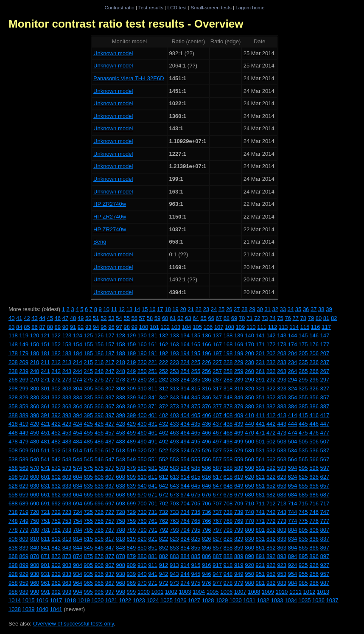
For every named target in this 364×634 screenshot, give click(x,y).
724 (78, 512)
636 (99, 486)
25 (221, 309)
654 (293, 486)
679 (239, 495)
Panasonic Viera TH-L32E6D (129, 78)
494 (185, 442)
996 (99, 592)
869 (24, 556)
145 (303, 335)
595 (303, 468)
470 (249, 433)
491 (153, 442)
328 (13, 397)
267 (325, 371)
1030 (236, 600)
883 (174, 556)
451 (45, 433)
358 (13, 406)
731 (153, 512)
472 (271, 433)
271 (45, 380)
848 (120, 548)
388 (13, 415)
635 (88, 486)
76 (288, 318)
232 (271, 362)
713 (282, 504)
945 (196, 574)
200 (249, 353)
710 (249, 504)
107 (219, 327)
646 (207, 486)
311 (153, 389)
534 (293, 450)
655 (303, 486)
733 (174, 512)
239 (24, 371)
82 (334, 318)
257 (217, 371)
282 (164, 380)
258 (228, 371)
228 (228, 362)
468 (228, 433)
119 (24, 335)
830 (249, 539)
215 (88, 362)
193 (174, 353)
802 (271, 530)
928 (13, 574)
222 (164, 362)
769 (239, 521)
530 (249, 450)
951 (260, 574)
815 (88, 539)
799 (239, 530)
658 (13, 495)
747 (325, 512)
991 (45, 592)
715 (303, 504)
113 (283, 327)
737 (217, 512)
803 (282, 530)
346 (207, 397)
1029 (222, 600)
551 (153, 459)
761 (153, 521)
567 (325, 459)
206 (314, 353)
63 (188, 318)
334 (78, 397)
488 (120, 442)
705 (196, 504)
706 (207, 504)
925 (303, 565)
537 (325, 450)
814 (78, 539)
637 (110, 486)
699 (132, 504)
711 (260, 504)
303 (67, 389)
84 (19, 327)
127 (110, 335)
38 (321, 309)
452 (56, 433)
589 (239, 468)
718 (13, 512)
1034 (291, 600)
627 (325, 477)
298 (13, 389)
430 (142, 424)
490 (142, 442)
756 (99, 521)
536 (314, 450)
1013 (323, 592)
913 (174, 565)
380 (249, 406)
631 (45, 486)
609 (132, 477)
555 (196, 459)
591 (260, 468)
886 (207, 556)
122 (56, 335)
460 (142, 433)
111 (262, 327)
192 (164, 353)
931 (45, 574)
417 (325, 415)
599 (24, 477)
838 (13, 548)
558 (228, 459)
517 (110, 450)
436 (207, 424)
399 (132, 415)
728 (120, 512)
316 (207, 389)
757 (110, 521)
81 (326, 318)
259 (239, 371)
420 (35, 424)
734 (185, 512)
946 (207, 574)
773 (282, 521)
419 (24, 424)
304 (78, 389)
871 (45, 556)
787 (110, 530)
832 (271, 539)
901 (45, 565)
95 (104, 327)
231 (260, 362)
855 (196, 548)
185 (88, 353)
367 (110, 406)
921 (260, 565)
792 (164, 530)
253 (174, 371)
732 (164, 512)
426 (99, 424)
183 (67, 353)
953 (282, 574)
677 (217, 495)
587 (217, 468)
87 (42, 327)
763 (174, 521)
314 (185, 389)
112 (273, 327)
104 (187, 327)
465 (196, 433)
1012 (309, 592)
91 (73, 327)
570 (35, 468)
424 (78, 424)
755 (88, 521)
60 (165, 318)
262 (271, 371)
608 (120, 477)
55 (126, 318)
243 (67, 371)
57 (142, 318)
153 (67, 344)
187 (110, 353)
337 (110, 397)
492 (164, 442)
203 (282, 353)
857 (217, 548)
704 (185, 504)
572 (56, 468)
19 (175, 309)
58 (150, 318)
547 (110, 459)
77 (295, 318)
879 (132, 556)
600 (35, 477)
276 (99, 380)
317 (217, 389)
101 (154, 327)
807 (325, 530)
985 (303, 583)
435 (196, 424)
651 (260, 486)
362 (56, 406)
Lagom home (250, 7)
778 (13, 530)
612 (164, 477)
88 (50, 327)
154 (78, 344)
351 (260, 397)
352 (271, 397)
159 (132, 344)
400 (142, 415)
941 (153, 574)
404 (185, 415)
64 (196, 318)
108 (230, 327)
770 (249, 521)
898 (13, 565)
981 (260, 583)
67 (219, 318)
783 (67, 530)
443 (282, 424)
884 (185, 556)
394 (78, 415)
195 (196, 353)
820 (142, 539)
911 (153, 565)
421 (45, 424)
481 (45, 442)
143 (282, 335)
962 (56, 583)
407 (217, 415)
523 (174, 450)
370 (142, 406)
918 (228, 565)
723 (67, 512)
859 (239, 548)
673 (174, 495)
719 (24, 512)
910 (142, 565)
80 (319, 318)
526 (207, 450)
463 (174, 433)
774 (293, 521)
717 (325, 504)
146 (314, 335)
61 (173, 318)
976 (207, 583)
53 (111, 318)
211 (45, 362)
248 (120, 371)
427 (110, 424)
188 (120, 353)
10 (106, 309)
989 (24, 592)
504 (293, 442)
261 (260, 371)
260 (249, 371)
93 (88, 327)
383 (282, 406)
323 (282, 389)
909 (132, 565)
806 (314, 530)
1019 (84, 600)
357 (325, 397)
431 (153, 424)
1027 (194, 600)
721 (45, 512)
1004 (199, 592)
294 (293, 380)
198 (228, 353)
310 (142, 389)
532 (271, 450)
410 (249, 415)
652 (271, 486)
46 (58, 318)
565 (303, 459)
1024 (153, 600)
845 (88, 548)
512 (56, 450)
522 (164, 450)
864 (293, 548)
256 (207, 371)
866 (314, 548)
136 (207, 335)
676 (207, 495)
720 (35, 512)
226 (207, 362)
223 (174, 362)
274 (78, 380)
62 (180, 318)
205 (303, 353)
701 (153, 504)
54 (119, 318)
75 (280, 318)
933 (67, 574)
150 (35, 344)
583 (174, 468)
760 (142, 521)
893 (282, 556)
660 (35, 495)
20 (183, 309)
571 (45, 468)
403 (174, 415)
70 (242, 318)
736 (207, 512)
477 (325, 433)
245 (88, 371)
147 (325, 335)
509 (24, 450)
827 (217, 539)
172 (271, 344)
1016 (42, 600)
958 (13, 583)
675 (196, 495)
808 (13, 539)
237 (325, 362)
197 (217, 353)
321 (260, 389)
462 (164, 433)
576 (99, 468)
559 (239, 459)
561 (260, 459)
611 (153, 477)
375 (196, 406)
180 (35, 353)
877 (110, 556)
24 (214, 309)
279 (132, 380)
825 (196, 539)
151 (45, 344)
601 (45, 477)
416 (314, 415)
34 (291, 309)
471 (260, 433)
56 (134, 318)
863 (282, 548)
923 (282, 565)
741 (260, 512)
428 (120, 424)
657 (325, 486)
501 (260, 442)
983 (282, 583)
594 (293, 468)
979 (239, 583)
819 (132, 539)
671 (153, 495)
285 (196, 380)
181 (45, 353)
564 (293, 459)
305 (88, 389)
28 (244, 309)
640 (142, 486)
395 (88, 415)
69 (234, 318)
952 (271, 574)
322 (271, 389)
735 (196, 512)
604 (78, 477)
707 (217, 504)
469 (239, 433)
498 (228, 442)
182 (56, 353)
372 (164, 406)
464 (185, 433)
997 (110, 592)
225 (196, 362)
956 (314, 574)
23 (206, 309)
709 (239, 504)
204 (293, 353)
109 (241, 327)
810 (35, 539)
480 (35, 442)
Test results (151, 7)
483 (67, 442)
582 (164, 468)
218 (120, 362)
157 (110, 344)
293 (282, 380)
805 (303, 530)
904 (78, 565)
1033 (277, 600)
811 (45, 539)
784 (78, 530)
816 (99, 539)
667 (110, 495)
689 (24, 504)
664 (78, 495)
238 (13, 371)
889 (239, 556)
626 (314, 477)
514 (78, 450)
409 (239, 415)
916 (207, 565)
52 (104, 318)
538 (13, 459)
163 (174, 344)
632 (56, 486)
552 (164, 459)
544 (78, 459)
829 (239, 539)
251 (153, 371)
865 (303, 548)
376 (207, 406)
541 (45, 459)
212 (56, 362)
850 (142, 548)
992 (56, 592)
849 (132, 548)
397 (110, 415)
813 (67, 539)
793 (174, 530)
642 (164, 486)
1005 (213, 592)
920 (249, 565)
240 (35, 371)
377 (217, 406)
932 (56, 574)
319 (239, 389)
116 (316, 327)
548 (120, 459)
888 (228, 556)
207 (325, 353)
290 (249, 380)
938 (120, 574)
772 (271, 521)
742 (271, 512)
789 (132, 530)
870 (35, 556)
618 (228, 477)
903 (67, 565)
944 (185, 574)
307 (110, 389)
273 (67, 380)
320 (249, 389)
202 (271, 353)
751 (45, 521)
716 (314, 504)
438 (228, 424)
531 (260, 450)
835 (303, 539)
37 (314, 309)
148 (13, 344)
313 (174, 389)
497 (217, 442)
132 (164, 335)
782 (56, 530)
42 (27, 318)
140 (249, 335)
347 (217, 397)
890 (249, 556)
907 (110, 565)
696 (99, 504)
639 (132, 486)
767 (217, 521)
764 (185, 521)
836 (314, 539)
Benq (100, 242)
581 (153, 468)
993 (67, 592)
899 (24, 565)
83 (11, 327)
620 (249, 477)
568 (13, 468)
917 (217, 565)
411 (260, 415)
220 (142, 362)
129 (132, 335)
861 (260, 548)
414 (293, 415)
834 (293, 539)
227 (217, 362)
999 (132, 592)
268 (13, 380)
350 (249, 397)
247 (110, 371)
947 (217, 574)
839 (24, 548)
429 (132, 424)
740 (249, 512)
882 (164, 556)
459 (132, 433)
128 (120, 335)
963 (67, 583)
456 (99, 433)
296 (314, 380)
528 (228, 450)
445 (303, 424)
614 (185, 477)
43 (34, 318)
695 (88, 504)
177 (325, 344)
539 (24, 459)
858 (228, 548)
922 (271, 565)
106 (208, 327)
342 (164, 397)
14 (137, 309)
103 (176, 327)
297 (325, 380)
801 (260, 530)
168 (228, 344)
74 (272, 318)
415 (303, 415)
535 (303, 450)
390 (35, 415)
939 (132, 574)
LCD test (177, 7)
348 (228, 397)
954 (293, 574)
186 (99, 353)
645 (196, 486)
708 (228, 504)
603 (67, 477)
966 (99, 583)
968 (120, 583)
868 (13, 556)
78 (303, 318)
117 (326, 327)
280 (142, 380)
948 (228, 574)
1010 (281, 592)
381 (260, 406)
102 (165, 327)
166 (207, 344)
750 (35, 521)
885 (196, 556)
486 (99, 442)
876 (99, 556)
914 (185, 565)
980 (249, 583)
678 (228, 495)
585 (196, 468)
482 (56, 442)
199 (239, 353)
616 (207, 477)
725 (88, 512)
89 (58, 327)
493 (174, 442)
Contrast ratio (119, 7)
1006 (226, 592)
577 (110, 468)
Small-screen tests (211, 7)
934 (78, 574)
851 (153, 548)
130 (142, 335)
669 (132, 495)
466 (207, 433)
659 (24, 495)
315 (196, 389)
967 (110, 583)
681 (260, 495)
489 (132, 442)
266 (314, 371)
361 (45, 406)
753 (67, 521)
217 (110, 362)
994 (78, 592)
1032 (263, 600)
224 (185, 362)
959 (24, 583)
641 (153, 486)
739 (239, 512)
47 (65, 318)
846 (99, 548)
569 (24, 468)
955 (303, 574)
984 (293, 583)
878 (120, 556)
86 (34, 327)
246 (99, 371)
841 (45, 548)
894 (293, 556)
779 (24, 530)
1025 (167, 600)
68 (227, 318)
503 (282, 442)
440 (249, 424)
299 (24, 389)
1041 (56, 609)
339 (132, 397)
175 (303, 344)
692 (56, 504)
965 (88, 583)
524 (185, 450)
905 (88, 565)
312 (164, 389)
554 (185, 459)
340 (142, 397)
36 (306, 309)
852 (164, 548)
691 (45, 504)
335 (88, 397)
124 (78, 335)
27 (237, 309)
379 (239, 406)
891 (260, 556)
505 (303, 442)
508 (13, 450)
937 (110, 574)
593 (282, 468)
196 (207, 353)
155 (88, 344)
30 (260, 309)
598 (13, 477)
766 (207, 521)
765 (196, 521)
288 (228, 380)
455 (88, 433)
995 (88, 592)
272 (56, 380)
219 (132, 362)
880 (142, 556)
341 (153, 397)
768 (228, 521)
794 (185, 530)
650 (249, 486)
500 (249, 442)
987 (325, 583)
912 (164, 565)
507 (325, 442)
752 (56, 521)
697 (110, 504)
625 (303, 477)
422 (56, 424)
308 (120, 389)
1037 (332, 600)
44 (42, 318)
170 (249, 344)
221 (153, 362)
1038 (15, 609)
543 (67, 459)
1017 (56, 600)
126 (99, 335)
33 (283, 309)
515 (88, 450)
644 (185, 486)
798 (228, 530)
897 (325, 556)
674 (185, 495)
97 (119, 327)
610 (142, 477)
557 (217, 459)
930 (35, 574)
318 (228, 389)
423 (67, 424)
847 (110, 548)
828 (228, 539)
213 (67, 362)
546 (99, 459)
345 (196, 397)
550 (142, 459)
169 (239, 344)
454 (78, 433)
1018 (70, 600)
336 (99, 397)
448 (13, 433)
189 (132, 353)
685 (303, 495)
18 (168, 309)
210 (35, 362)
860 (249, 548)
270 (35, 380)
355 (303, 397)
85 (27, 327)
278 (120, 380)
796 (207, 530)
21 (190, 309)
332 (56, 397)
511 (45, 450)
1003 (185, 592)
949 (239, 574)
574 (78, 468)
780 (35, 530)
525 (196, 450)
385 (303, 406)
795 (196, 530)
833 (282, 539)
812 (56, 539)
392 (56, 415)
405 (196, 415)
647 (217, 486)
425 (88, 424)
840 (35, 548)
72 (257, 318)
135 (196, 335)
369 (132, 406)
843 (67, 548)
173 (282, 344)
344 (185, 397)
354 (293, 397)
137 (217, 335)
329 (24, 397)
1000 (144, 592)
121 (45, 335)
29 (252, 309)
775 (303, 521)
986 (314, 583)
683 (282, 495)
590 (249, 468)
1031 (249, 600)
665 (88, 495)
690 (35, 504)
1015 (29, 600)
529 (239, 450)
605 (88, 477)
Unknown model (113, 53)
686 (314, 495)
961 (45, 583)
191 (153, 353)
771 (260, 521)
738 (228, 512)
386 (314, 406)
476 (314, 433)
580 (142, 468)
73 (265, 318)
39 (329, 309)
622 (271, 477)
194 (185, 353)
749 (24, 521)
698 (120, 504)
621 (260, 477)
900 (35, 565)
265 (303, 371)
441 (260, 424)
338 (120, 397)
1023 (139, 600)
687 (325, 495)
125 (88, 335)
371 (153, 406)
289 (239, 380)
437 (217, 424)
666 (99, 495)
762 (164, 521)
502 (271, 442)
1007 (240, 592)
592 (271, 468)
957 (325, 574)
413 (282, 415)
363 (67, 406)
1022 (125, 600)
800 (249, 530)
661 (45, 495)
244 (78, 371)
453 (67, 433)
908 (120, 565)
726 (99, 512)
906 (99, 565)
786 (99, 530)
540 (35, 459)
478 (13, 442)
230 (249, 362)
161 (153, 344)
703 (174, 504)
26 (229, 309)
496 (207, 442)
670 (142, 495)
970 (142, 583)
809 (24, 539)
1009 (268, 592)
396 (99, 415)
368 (120, 406)
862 (271, 548)
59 (157, 318)
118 (13, 335)
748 (13, 521)
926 (314, 565)
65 (203, 318)
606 (99, 477)
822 (164, 539)
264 (293, 371)
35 (298, 309)
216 (99, 362)
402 (164, 415)
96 (111, 327)
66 (211, 318)
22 (199, 309)
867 (325, 548)
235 (303, 362)
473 (282, 433)
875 (88, 556)
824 (185, 539)
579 (132, 468)
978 (228, 583)
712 (271, 504)
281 (153, 380)
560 (249, 459)
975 (196, 583)
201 (260, 353)
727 (110, 512)
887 (217, 556)
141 (260, 335)
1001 (157, 592)
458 (120, 433)
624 (293, 477)
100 (144, 327)
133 (174, 335)
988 (13, 592)
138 (228, 335)
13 (129, 309)
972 (164, 583)
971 (153, 583)
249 (132, 371)
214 (78, 362)
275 (88, 380)
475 (303, 433)
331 (45, 397)
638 (120, 486)
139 (239, 335)
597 (325, 468)
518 (120, 450)
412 (271, 415)
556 (207, 459)
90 (65, 327)
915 (196, 565)
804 (293, 530)
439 (239, 424)
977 (217, 583)
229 (239, 362)
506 (314, 442)
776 (314, 521)
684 (293, 495)
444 (293, 424)
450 (35, 433)
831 (260, 539)
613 (174, 477)
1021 (111, 600)
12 (122, 309)
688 (13, 504)
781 (45, 530)
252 (164, 371)
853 (174, 548)
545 (88, 459)
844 (78, 548)
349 (239, 397)
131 (153, 335)
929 (24, 574)
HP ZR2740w (110, 204)
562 (271, 459)
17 (160, 309)
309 (132, 389)
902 (56, 565)
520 (142, 450)
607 (110, 477)
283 (174, 380)
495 (196, 442)
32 (275, 309)
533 (282, 450)
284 (185, 380)
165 (196, 344)
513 (67, 450)
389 (24, 415)
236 (314, 362)
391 (45, 415)
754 (78, 521)
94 (96, 327)
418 (13, 424)
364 (78, 406)
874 (78, 556)
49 (81, 318)
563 (282, 459)
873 (67, 556)
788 (120, 530)
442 (271, 424)
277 (110, 380)
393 (67, 415)
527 (217, 450)
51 (96, 318)
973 (174, 583)
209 (24, 362)
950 (249, 574)
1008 (254, 592)
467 (217, 433)
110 (251, 327)
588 (228, 468)
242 (56, 371)
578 (120, 468)
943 (174, 574)
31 (267, 309)
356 (314, 397)
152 (56, 344)
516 (99, 450)
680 (249, 495)
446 (314, 424)
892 (271, 556)
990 (35, 592)
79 (311, 318)
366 (99, 406)
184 (78, 353)
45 (50, 318)
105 (197, 327)
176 (314, 344)
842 (56, 548)
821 (153, 539)
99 (134, 327)
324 (293, 389)
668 (120, 495)
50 (88, 318)
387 (325, 406)
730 (142, 512)
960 (35, 583)
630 (35, 486)
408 (228, 415)
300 (35, 389)
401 (153, 415)
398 (120, 415)
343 (174, 397)
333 (67, 397)
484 (78, 442)
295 (303, 380)
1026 (181, 600)
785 (88, 530)
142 (271, 335)
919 (239, 565)
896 (314, 556)
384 (293, 406)
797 (217, 530)
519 (132, 450)
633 (67, 486)
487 (110, 442)
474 (293, 433)
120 (35, 335)
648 (228, 486)
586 (207, 468)
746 (314, 512)
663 (67, 495)
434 (185, 424)
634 (78, 486)
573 (67, 468)
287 (217, 380)
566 (314, 459)
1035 (304, 600)
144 (293, 335)
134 (185, 335)
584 (185, 468)
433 (174, 424)
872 (56, 556)
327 (325, 389)
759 (132, 521)
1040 (42, 609)
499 (239, 442)
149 (24, 344)
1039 (29, 609)
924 (293, 565)
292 (271, 380)
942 (164, 574)
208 (13, 362)
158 (120, 344)
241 (45, 371)
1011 (295, 592)
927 (325, 565)
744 (293, 512)
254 (185, 371)
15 (145, 309)
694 (78, 504)
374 (185, 406)
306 (99, 389)
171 (260, 344)
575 (88, 468)
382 (271, 406)
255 (196, 371)
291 (260, 380)
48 (73, 318)
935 (88, 574)
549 (132, 459)
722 (56, 512)
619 (239, 477)
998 (120, 592)
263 (282, 371)
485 (88, 442)
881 (153, 556)
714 (293, 504)
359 (24, 406)
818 (120, 539)
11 (114, 309)
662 (56, 495)
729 (132, 512)
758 (120, 521)
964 (78, 583)
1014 (15, 600)
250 (142, 371)
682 (271, 495)
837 (325, 539)
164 (185, 344)
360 (35, 406)
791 (153, 530)
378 (228, 406)
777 (325, 521)
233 (282, 362)
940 (142, 574)
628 (13, 486)
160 (142, 344)
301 (45, 389)
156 (99, 344)
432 (164, 424)
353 (282, 397)
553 (174, 459)
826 (207, 539)
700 (142, 504)
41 (19, 318)
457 (110, 433)
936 (99, 574)
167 (217, 344)
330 (35, 397)
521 (153, 450)
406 (207, 415)
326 (314, 389)
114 (294, 327)
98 (126, 327)
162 (164, 344)
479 (24, 442)
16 (152, 309)
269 (24, 380)
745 (303, 512)
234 (293, 362)
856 (207, 548)
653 (282, 486)
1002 (171, 592)
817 (110, 539)
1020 (97, 600)
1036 (318, 600)
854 (185, 548)
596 (314, 468)
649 (239, 486)
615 (196, 477)
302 (56, 389)
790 (142, 530)
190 (142, 353)
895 (303, 556)
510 (35, 450)
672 (164, 495)
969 (132, 583)
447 (325, 424)
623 (282, 477)
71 (249, 318)
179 (24, 353)
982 (271, 583)
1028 (208, 600)
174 (293, 344)
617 (217, 477)
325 (303, 389)
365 (88, 406)
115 (305, 327)
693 (67, 504)
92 (81, 327)
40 (11, 318)
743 (282, 512)
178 (13, 353)
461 (153, 433)
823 (174, 539)
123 (67, 335)
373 (174, 406)
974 (185, 583)
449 (24, 433)
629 (24, 486)
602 (56, 477)
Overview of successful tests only (74, 624)
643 (174, 486)
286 (207, 380)
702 (164, 504)
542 (56, 459)
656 (314, 486)
